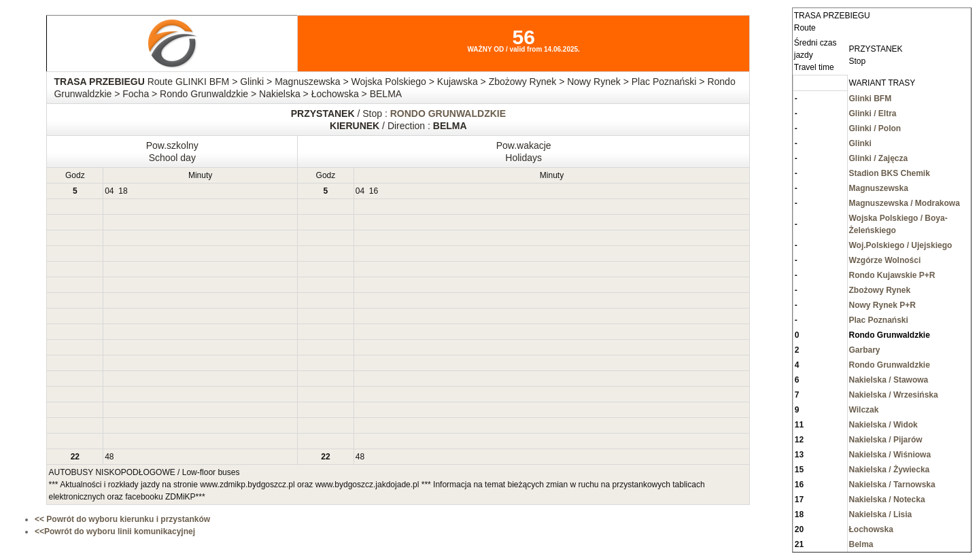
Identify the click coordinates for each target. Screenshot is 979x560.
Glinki (860, 143)
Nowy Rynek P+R (882, 305)
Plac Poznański (879, 320)
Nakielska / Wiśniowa (890, 455)
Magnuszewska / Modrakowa (905, 203)
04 (109, 191)
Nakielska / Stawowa (889, 380)
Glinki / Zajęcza (879, 158)
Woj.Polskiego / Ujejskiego (901, 245)
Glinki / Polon (875, 128)
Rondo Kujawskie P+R (892, 275)
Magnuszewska (879, 188)
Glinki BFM (871, 99)
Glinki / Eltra (873, 113)
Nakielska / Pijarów (886, 440)
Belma (861, 544)
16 (374, 191)
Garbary (865, 350)
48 (109, 457)
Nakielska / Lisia (881, 514)
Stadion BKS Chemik (890, 173)
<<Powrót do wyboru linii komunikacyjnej (115, 531)
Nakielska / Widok (883, 425)
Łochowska (871, 529)
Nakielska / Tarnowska (892, 485)
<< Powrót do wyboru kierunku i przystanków (122, 519)
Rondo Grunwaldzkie (890, 365)
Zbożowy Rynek (880, 290)
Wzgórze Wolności (885, 260)
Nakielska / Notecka (887, 500)
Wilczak (864, 410)
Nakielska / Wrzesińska (894, 395)
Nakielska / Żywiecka (890, 470)
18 (123, 191)
